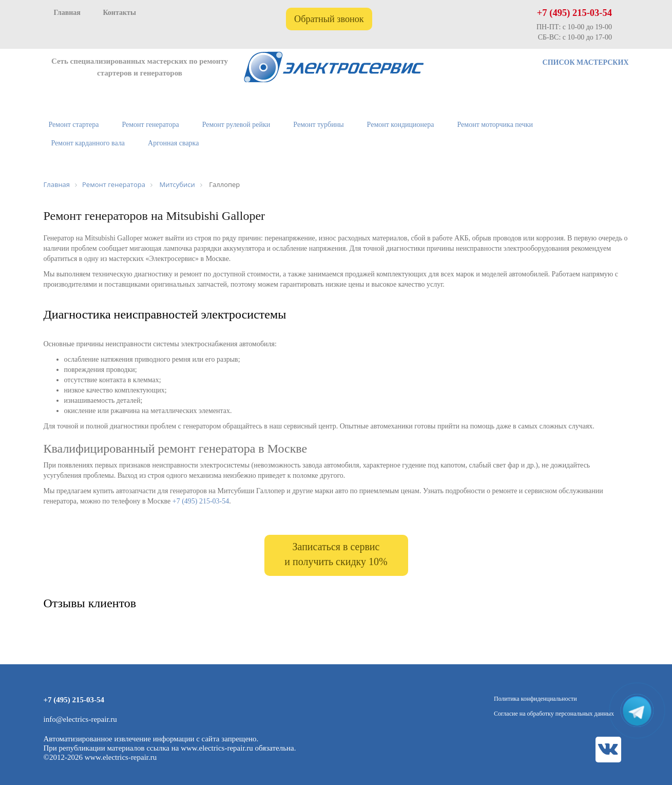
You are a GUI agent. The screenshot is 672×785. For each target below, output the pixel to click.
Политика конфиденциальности (535, 699)
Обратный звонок (329, 19)
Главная (67, 13)
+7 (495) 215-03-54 (574, 13)
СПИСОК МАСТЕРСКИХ (586, 62)
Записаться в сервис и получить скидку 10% (336, 554)
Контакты (119, 13)
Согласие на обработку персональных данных (554, 714)
